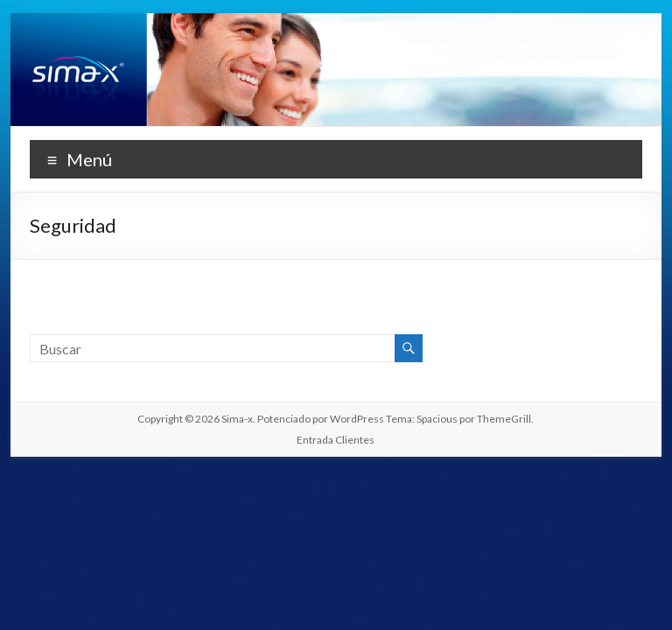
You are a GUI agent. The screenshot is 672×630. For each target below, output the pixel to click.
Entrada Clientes (336, 440)
